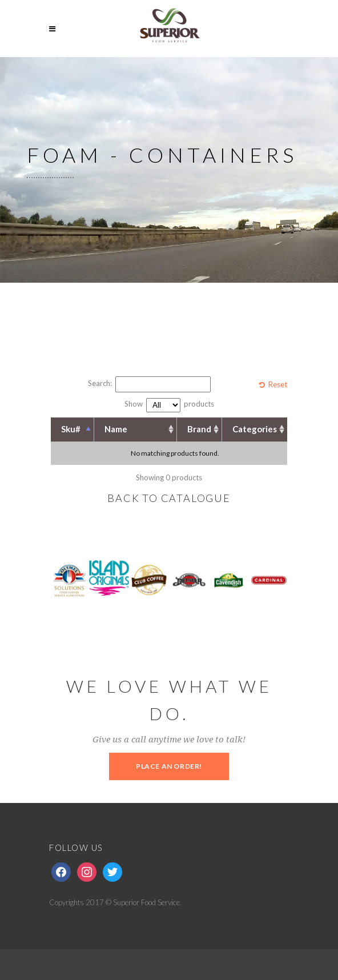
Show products (169, 405)
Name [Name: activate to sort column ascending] (116, 429)
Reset (278, 384)
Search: (149, 384)
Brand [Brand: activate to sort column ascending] (199, 429)
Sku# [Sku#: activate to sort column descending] (71, 429)
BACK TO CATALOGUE (169, 498)
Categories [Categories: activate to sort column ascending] (255, 429)
